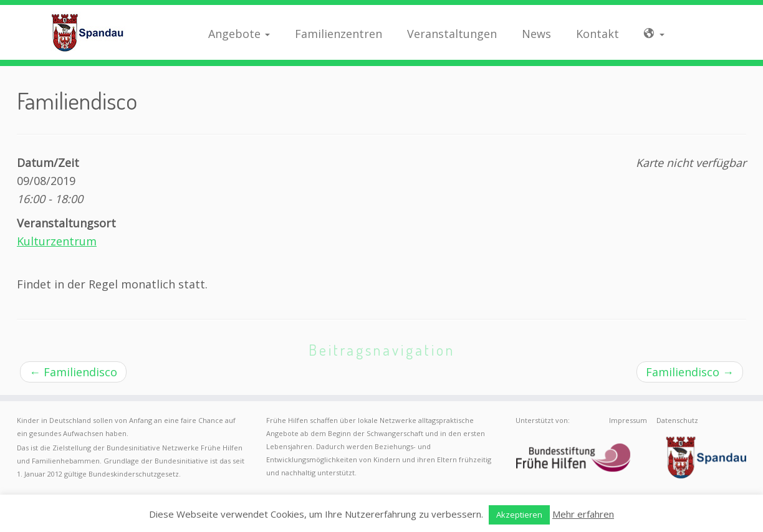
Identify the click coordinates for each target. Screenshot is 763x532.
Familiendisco (73, 372)
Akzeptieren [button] (519, 515)
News (536, 34)
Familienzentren (338, 34)
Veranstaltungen (452, 34)
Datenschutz (677, 420)
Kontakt (597, 34)
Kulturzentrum (57, 241)
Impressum (628, 420)
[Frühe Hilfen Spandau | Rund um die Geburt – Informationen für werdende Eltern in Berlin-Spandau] (88, 32)
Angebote (239, 34)
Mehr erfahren (583, 514)
